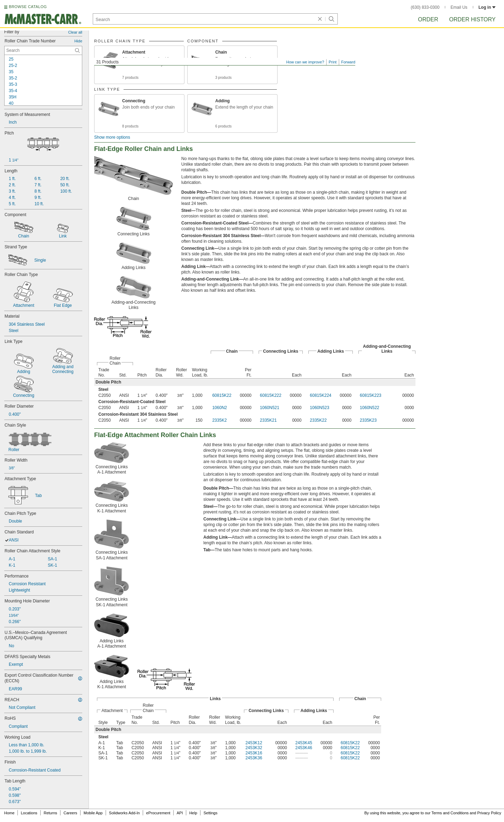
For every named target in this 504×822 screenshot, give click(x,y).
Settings (210, 813)
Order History (472, 19)
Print (333, 62)
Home (9, 813)
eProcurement (158, 813)
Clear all (75, 32)
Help (193, 813)
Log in (487, 7)
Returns (51, 813)
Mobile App (93, 813)
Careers (70, 813)
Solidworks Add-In (124, 813)
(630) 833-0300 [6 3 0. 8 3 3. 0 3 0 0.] (425, 7)
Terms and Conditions (450, 813)
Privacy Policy (489, 813)
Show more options (112, 137)
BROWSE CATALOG (28, 7)
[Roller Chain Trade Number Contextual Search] (43, 50)
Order (428, 19)
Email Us (459, 7)
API (180, 813)
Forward (348, 62)
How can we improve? (305, 62)
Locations (29, 813)
